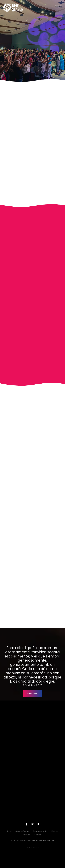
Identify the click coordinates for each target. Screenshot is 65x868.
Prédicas (55, 831)
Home (9, 831)
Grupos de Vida (40, 831)
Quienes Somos (22, 831)
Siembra (38, 835)
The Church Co (32, 848)
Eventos (27, 835)
